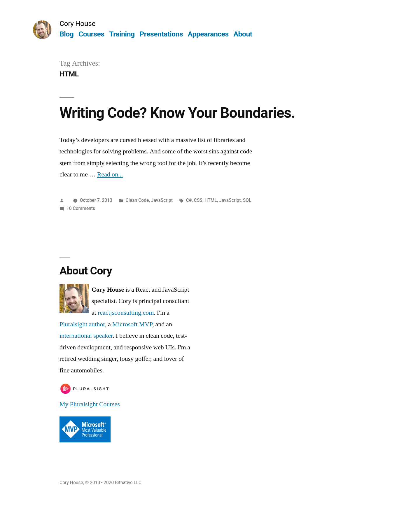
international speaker (86, 336)
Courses (91, 34)
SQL (247, 200)
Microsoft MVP (132, 324)
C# (189, 200)
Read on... (110, 174)
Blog (66, 34)
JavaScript (162, 200)
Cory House (77, 23)
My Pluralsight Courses (90, 404)
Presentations (161, 34)
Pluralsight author (82, 324)
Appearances (208, 34)
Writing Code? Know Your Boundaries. (177, 113)
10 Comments (81, 208)
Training (122, 34)
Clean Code (137, 200)
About (243, 34)
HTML (211, 200)
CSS (198, 200)
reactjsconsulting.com (126, 313)
